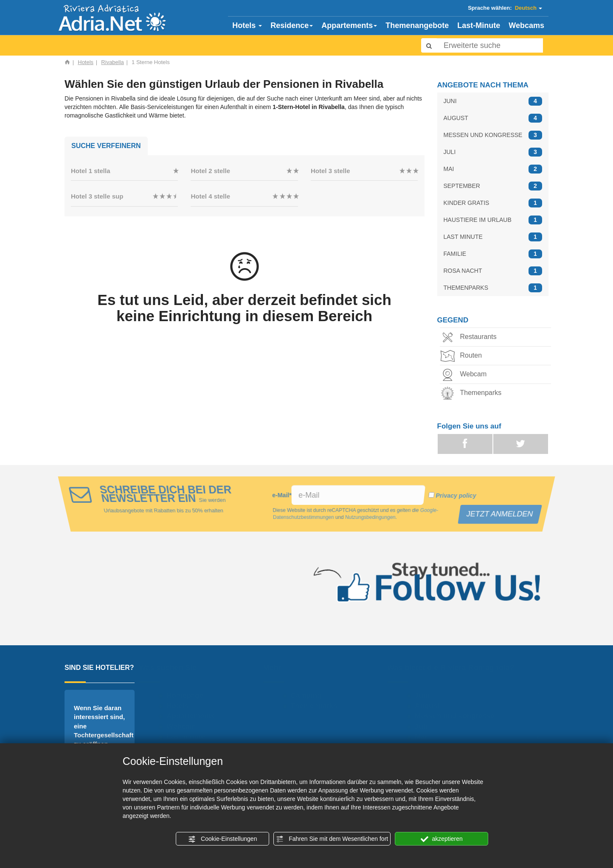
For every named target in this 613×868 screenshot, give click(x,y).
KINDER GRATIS (493, 203)
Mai (425, 737)
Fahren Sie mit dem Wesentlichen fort (332, 839)
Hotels (247, 25)
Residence (292, 25)
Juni (426, 696)
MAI (493, 169)
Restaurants (470, 337)
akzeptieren (442, 839)
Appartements (349, 25)
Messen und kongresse (458, 716)
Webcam (465, 375)
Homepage (189, 696)
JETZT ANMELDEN (501, 514)
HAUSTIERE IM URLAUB (493, 220)
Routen (463, 356)
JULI (493, 152)
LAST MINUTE (493, 237)
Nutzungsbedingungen (371, 518)
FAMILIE (493, 254)
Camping (310, 696)
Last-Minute (479, 25)
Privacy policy (455, 496)
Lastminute (190, 737)
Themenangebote (417, 25)
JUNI (493, 101)
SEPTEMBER (493, 186)
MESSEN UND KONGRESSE (493, 135)
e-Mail (282, 495)
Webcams (526, 25)
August (431, 706)
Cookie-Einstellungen (222, 839)
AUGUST (493, 118)
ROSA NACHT (493, 271)
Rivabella (112, 62)
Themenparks (473, 393)
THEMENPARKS (493, 288)
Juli (425, 727)
